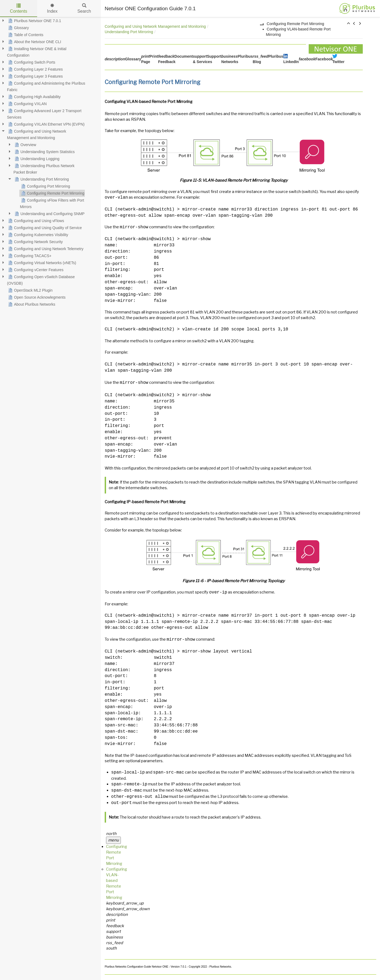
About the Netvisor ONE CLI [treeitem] (34, 42)
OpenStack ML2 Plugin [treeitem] (30, 290)
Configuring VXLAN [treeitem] (27, 104)
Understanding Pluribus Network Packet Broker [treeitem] (44, 168)
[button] (349, 24)
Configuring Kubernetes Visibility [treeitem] (38, 235)
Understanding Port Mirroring (129, 32)
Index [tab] (52, 8)
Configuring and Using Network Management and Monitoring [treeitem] (37, 134)
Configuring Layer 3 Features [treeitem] (35, 76)
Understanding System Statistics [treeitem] (44, 152)
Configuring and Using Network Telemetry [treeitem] (45, 249)
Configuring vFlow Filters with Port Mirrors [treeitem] (52, 203)
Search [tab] (84, 8)
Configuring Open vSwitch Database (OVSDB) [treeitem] (41, 279)
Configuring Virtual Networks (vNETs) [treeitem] (42, 263)
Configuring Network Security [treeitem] (35, 242)
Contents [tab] (19, 8)
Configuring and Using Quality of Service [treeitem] (44, 228)
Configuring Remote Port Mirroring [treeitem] (52, 193)
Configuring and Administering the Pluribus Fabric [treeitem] (46, 86)
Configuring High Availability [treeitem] (34, 97)
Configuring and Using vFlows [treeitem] (36, 221)
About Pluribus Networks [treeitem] (31, 304)
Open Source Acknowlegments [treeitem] (36, 297)
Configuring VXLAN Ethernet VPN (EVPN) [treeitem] (46, 124)
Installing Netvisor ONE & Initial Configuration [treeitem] (37, 51)
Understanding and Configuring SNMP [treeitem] (49, 214)
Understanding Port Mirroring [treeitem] (41, 179)
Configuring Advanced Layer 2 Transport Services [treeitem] (44, 113)
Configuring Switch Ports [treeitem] (31, 62)
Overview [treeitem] (25, 145)
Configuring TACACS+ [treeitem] (29, 256)
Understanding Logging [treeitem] (36, 159)
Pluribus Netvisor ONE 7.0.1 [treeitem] (34, 21)
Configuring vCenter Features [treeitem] (35, 270)
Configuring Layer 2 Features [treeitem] (35, 69)
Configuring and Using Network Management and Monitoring (155, 26)
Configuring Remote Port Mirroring (295, 24)
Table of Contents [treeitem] (25, 35)
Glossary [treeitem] (18, 28)
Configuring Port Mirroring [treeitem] (45, 186)
